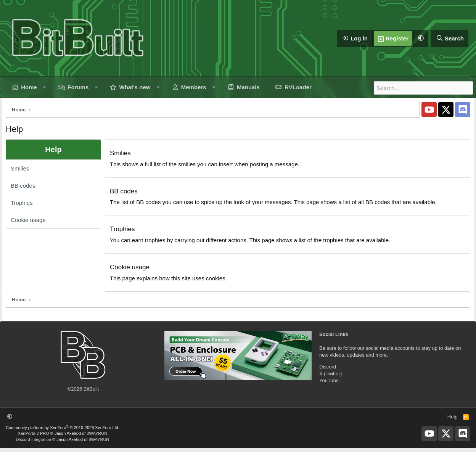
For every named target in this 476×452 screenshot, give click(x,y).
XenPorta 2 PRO (34, 433)
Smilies (20, 168)
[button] (421, 38)
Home (29, 87)
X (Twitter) (330, 374)
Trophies (22, 203)
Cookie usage (28, 220)
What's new (135, 87)
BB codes (23, 186)
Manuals (248, 87)
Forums (78, 87)
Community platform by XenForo (63, 428)
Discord (328, 367)
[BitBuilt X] (446, 109)
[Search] (450, 38)
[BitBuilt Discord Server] (463, 109)
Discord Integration (34, 439)
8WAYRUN (97, 433)
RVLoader (298, 87)
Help (453, 417)
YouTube (329, 380)
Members (194, 87)
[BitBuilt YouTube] (429, 109)
